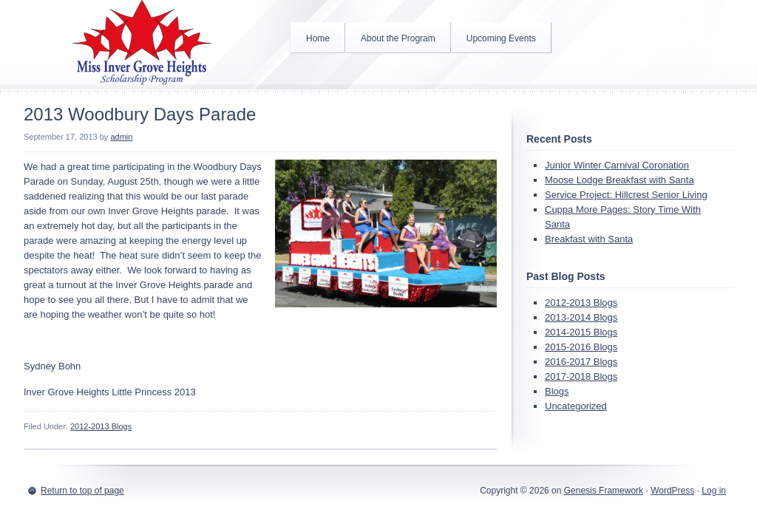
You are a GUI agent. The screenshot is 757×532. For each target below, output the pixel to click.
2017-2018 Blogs (581, 376)
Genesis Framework (604, 491)
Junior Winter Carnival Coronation (617, 165)
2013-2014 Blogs (581, 317)
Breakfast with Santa (589, 239)
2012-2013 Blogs (101, 426)
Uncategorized (576, 406)
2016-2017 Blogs (581, 362)
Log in (714, 491)
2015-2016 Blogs (581, 347)
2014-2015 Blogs (581, 332)
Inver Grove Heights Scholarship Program (142, 44)
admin (121, 137)
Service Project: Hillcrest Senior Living (626, 195)
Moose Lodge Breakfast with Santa (619, 180)
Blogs (557, 391)
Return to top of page (82, 491)
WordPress (672, 491)
